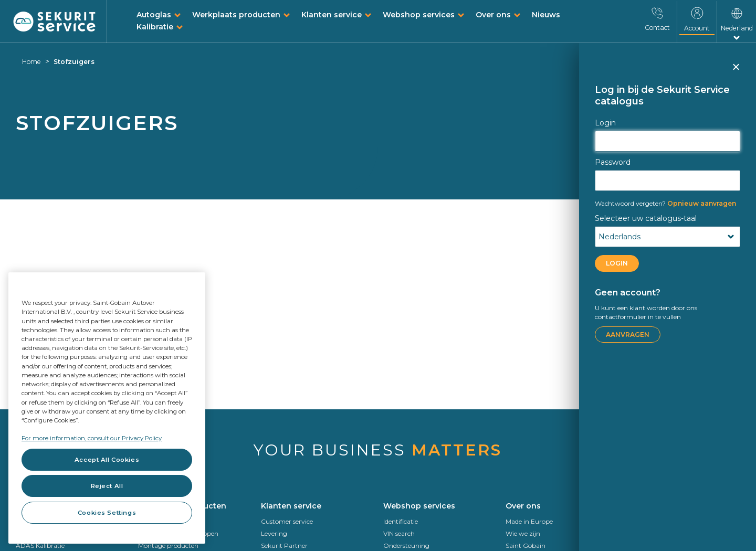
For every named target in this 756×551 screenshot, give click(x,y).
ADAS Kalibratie (40, 545)
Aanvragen (628, 335)
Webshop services (419, 15)
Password (613, 162)
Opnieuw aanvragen (665, 203)
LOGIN (617, 263)
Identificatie (401, 521)
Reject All (107, 486)
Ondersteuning (406, 545)
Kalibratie (155, 27)
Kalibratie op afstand (660, 545)
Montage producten (168, 545)
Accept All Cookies (107, 460)
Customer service (287, 521)
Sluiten (736, 71)
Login (605, 123)
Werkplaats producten (236, 15)
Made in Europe (529, 521)
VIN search (399, 533)
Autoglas (154, 15)
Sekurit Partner (284, 545)
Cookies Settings (107, 513)
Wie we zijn (523, 533)
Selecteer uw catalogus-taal (646, 218)
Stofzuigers (74, 62)
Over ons (493, 15)
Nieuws (546, 15)
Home (31, 62)
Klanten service (332, 15)
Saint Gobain (526, 545)
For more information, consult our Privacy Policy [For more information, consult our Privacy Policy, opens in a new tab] (92, 438)
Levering (274, 533)
